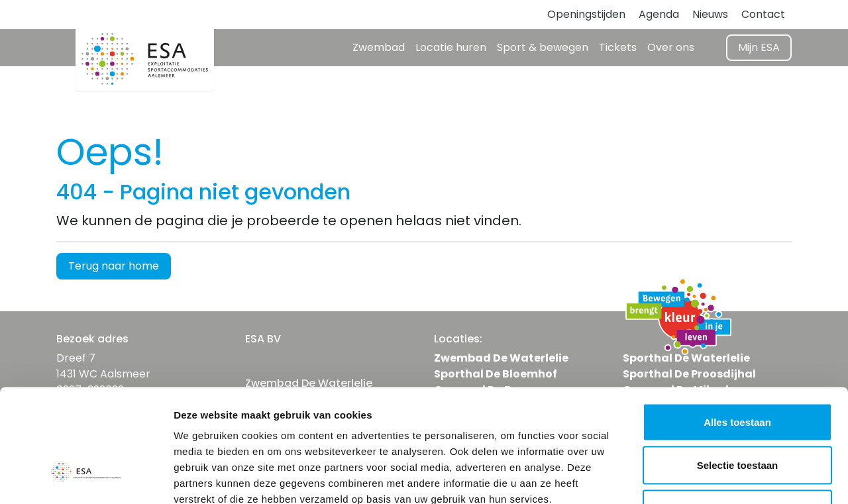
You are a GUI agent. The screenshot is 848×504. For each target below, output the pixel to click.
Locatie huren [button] (451, 47)
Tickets (618, 47)
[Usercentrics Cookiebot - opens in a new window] (86, 478)
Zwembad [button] (379, 47)
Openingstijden (586, 14)
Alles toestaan (737, 330)
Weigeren (737, 417)
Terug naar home (114, 266)
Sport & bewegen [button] (543, 47)
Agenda (659, 14)
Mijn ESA (759, 47)
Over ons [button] (671, 47)
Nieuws (710, 14)
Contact (763, 14)
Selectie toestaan (738, 374)
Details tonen (716, 478)
